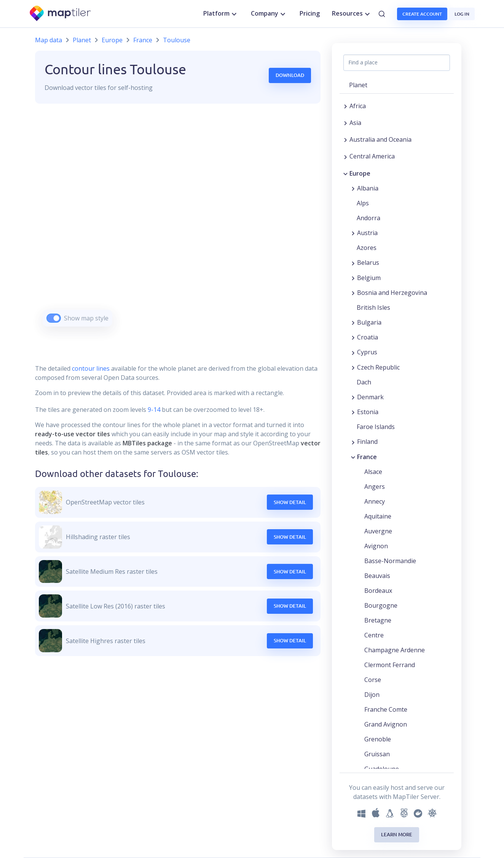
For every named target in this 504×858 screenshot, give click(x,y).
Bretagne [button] (378, 620)
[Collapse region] (345, 173)
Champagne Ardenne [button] (395, 650)
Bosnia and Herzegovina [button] (392, 293)
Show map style (86, 318)
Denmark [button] (370, 397)
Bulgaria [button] (369, 322)
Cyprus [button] (367, 352)
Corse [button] (373, 680)
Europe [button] (360, 173)
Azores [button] (367, 248)
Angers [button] (375, 487)
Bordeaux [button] (378, 591)
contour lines (91, 368)
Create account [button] (422, 14)
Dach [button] (364, 382)
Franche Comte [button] (386, 709)
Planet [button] (358, 85)
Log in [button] (462, 14)
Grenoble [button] (378, 739)
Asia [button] (355, 123)
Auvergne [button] (378, 531)
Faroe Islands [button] (376, 427)
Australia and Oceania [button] (380, 139)
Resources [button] (352, 14)
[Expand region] (345, 106)
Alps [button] (363, 203)
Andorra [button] (368, 218)
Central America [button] (372, 156)
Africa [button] (358, 106)
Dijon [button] (372, 695)
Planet (82, 40)
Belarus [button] (368, 263)
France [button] (367, 457)
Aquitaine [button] (378, 516)
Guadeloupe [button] (382, 769)
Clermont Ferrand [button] (390, 665)
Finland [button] (367, 442)
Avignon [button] (376, 546)
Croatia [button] (368, 337)
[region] (178, 225)
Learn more (397, 834)
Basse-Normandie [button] (390, 561)
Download (290, 75)
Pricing (310, 13)
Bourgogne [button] (381, 605)
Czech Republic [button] (378, 367)
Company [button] (269, 14)
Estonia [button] (368, 412)
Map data (49, 40)
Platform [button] (221, 14)
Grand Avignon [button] (386, 724)
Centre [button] (374, 635)
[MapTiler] (61, 14)
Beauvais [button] (377, 576)
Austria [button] (367, 233)
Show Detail (290, 502)
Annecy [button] (375, 501)
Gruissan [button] (377, 754)
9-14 (153, 410)
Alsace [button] (373, 472)
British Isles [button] (373, 307)
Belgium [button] (369, 278)
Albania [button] (368, 188)
